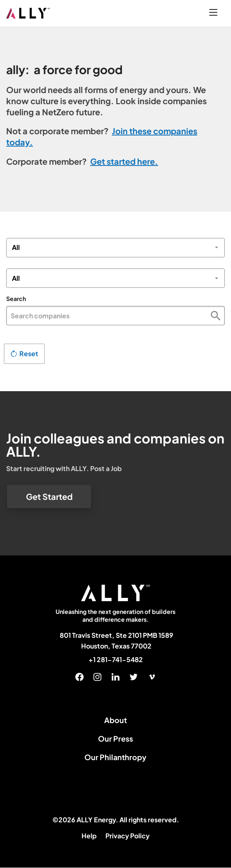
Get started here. (124, 161)
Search (16, 299)
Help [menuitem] (89, 836)
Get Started (49, 496)
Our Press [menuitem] (115, 738)
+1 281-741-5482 (116, 660)
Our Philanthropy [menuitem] (115, 757)
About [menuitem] (115, 720)
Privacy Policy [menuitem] (127, 836)
